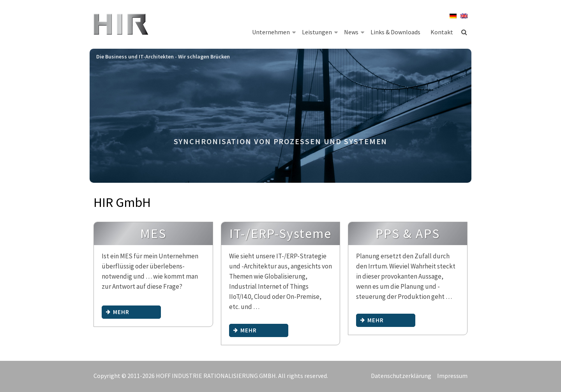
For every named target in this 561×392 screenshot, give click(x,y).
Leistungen (320, 32)
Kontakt (442, 32)
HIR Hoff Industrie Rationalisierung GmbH (122, 25)
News (354, 32)
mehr (118, 312)
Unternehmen (274, 32)
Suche (464, 32)
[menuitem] (451, 16)
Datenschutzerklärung (401, 376)
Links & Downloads (395, 32)
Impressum (452, 376)
